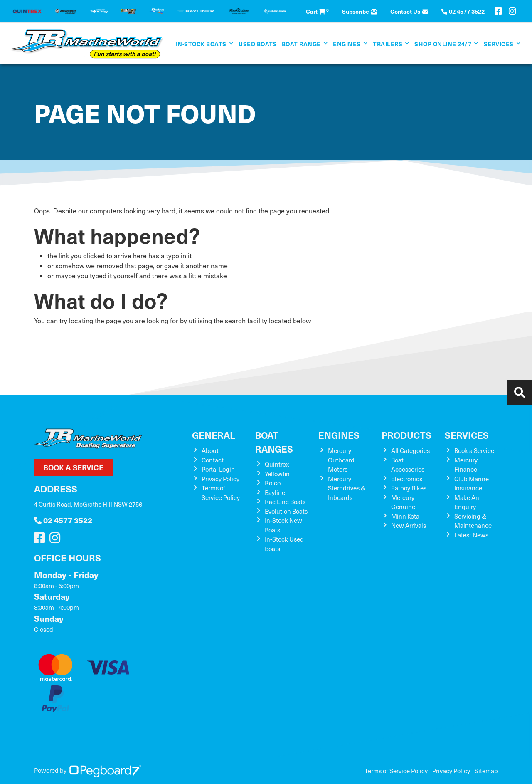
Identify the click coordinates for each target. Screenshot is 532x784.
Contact (213, 460)
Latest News (471, 535)
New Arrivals (409, 525)
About (210, 450)
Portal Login (218, 469)
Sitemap (486, 771)
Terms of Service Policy (396, 771)
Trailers (388, 44)
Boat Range (301, 44)
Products (406, 435)
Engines (347, 44)
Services (499, 44)
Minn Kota (405, 516)
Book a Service (73, 467)
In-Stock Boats (201, 44)
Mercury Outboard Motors (341, 460)
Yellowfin (277, 474)
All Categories (410, 450)
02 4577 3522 (63, 520)
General (214, 435)
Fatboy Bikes (409, 488)
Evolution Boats (286, 511)
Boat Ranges (274, 442)
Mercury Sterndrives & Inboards (347, 488)
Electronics (407, 479)
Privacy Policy (220, 479)
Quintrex (277, 464)
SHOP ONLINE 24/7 (443, 44)
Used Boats (258, 44)
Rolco (273, 483)
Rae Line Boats (285, 502)
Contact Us (409, 11)
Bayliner (276, 492)
